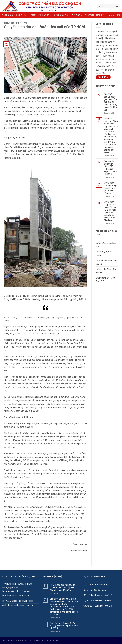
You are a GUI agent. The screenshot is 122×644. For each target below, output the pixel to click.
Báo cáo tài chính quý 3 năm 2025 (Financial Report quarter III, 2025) (111, 168)
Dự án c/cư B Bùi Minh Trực (106, 245)
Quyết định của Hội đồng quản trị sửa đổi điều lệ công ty (110, 188)
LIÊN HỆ (100, 15)
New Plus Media (51, 640)
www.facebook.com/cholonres (20, 601)
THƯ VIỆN (89, 15)
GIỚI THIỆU (22, 15)
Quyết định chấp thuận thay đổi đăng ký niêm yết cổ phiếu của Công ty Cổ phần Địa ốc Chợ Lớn (111, 211)
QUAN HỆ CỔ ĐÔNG (41, 15)
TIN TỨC (77, 15)
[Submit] (117, 6)
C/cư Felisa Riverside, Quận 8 (106, 262)
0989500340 (24, 596)
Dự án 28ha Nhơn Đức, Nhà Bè (106, 271)
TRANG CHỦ (8, 15)
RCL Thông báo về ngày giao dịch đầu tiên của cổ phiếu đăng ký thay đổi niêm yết (110, 102)
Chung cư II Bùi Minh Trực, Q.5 (105, 280)
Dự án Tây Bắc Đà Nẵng (104, 253)
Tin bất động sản (12, 23)
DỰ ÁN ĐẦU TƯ (62, 15)
